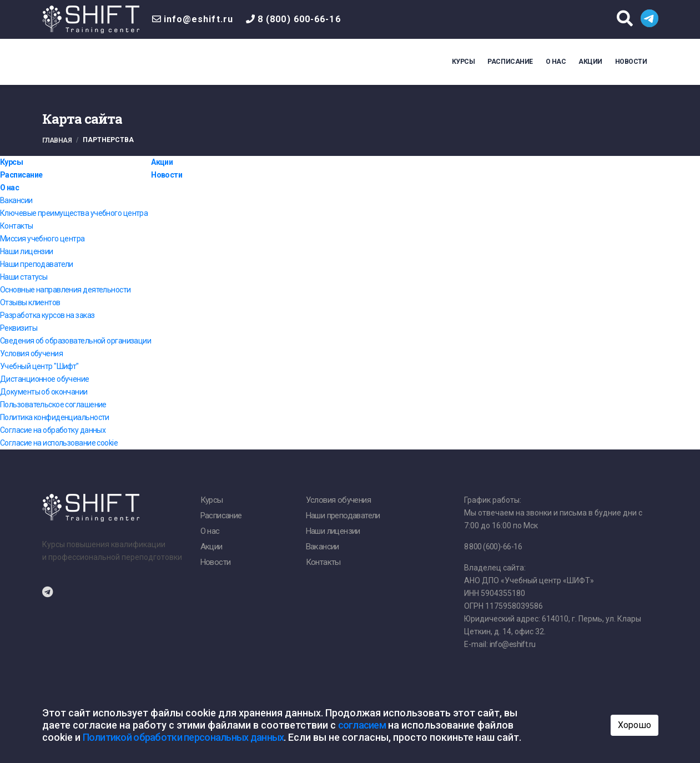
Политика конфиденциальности (55, 417)
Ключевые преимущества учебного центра (74, 213)
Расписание (510, 62)
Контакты (17, 226)
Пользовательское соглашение (53, 405)
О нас (556, 62)
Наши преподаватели (37, 264)
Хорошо (634, 725)
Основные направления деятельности (66, 290)
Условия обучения (31, 353)
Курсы (464, 62)
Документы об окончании (44, 392)
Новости (631, 62)
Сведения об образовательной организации (75, 341)
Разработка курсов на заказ (47, 315)
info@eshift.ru (198, 19)
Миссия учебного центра (42, 239)
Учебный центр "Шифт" (39, 366)
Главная (57, 140)
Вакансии (16, 200)
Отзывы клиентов (30, 302)
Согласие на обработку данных (53, 430)
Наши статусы (24, 277)
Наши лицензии (27, 251)
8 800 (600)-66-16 (493, 547)
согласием (362, 725)
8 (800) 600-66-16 (299, 19)
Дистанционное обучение (45, 379)
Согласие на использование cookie (59, 443)
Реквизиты (19, 328)
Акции (590, 62)
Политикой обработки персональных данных (183, 737)
